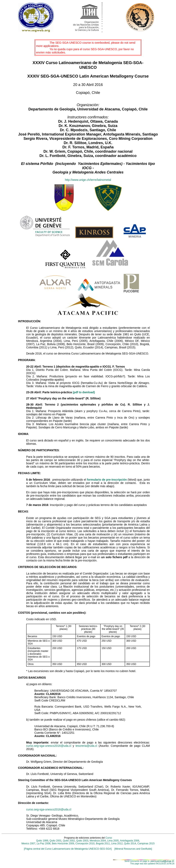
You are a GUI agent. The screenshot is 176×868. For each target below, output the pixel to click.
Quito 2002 (69, 841)
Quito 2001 (55, 841)
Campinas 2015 (146, 844)
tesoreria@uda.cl (86, 746)
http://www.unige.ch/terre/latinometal (88, 180)
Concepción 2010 (85, 844)
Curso (109, 838)
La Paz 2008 (44, 844)
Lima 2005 (113, 841)
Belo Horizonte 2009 (63, 844)
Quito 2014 (130, 844)
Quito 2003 (82, 841)
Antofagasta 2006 (130, 841)
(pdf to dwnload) (84, 392)
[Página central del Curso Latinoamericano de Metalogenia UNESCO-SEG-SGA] (68, 849)
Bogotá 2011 (103, 844)
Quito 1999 (42, 841)
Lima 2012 (117, 844)
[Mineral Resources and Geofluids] (132, 849)
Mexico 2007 (28, 844)
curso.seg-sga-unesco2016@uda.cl (49, 746)
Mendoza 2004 (98, 841)
